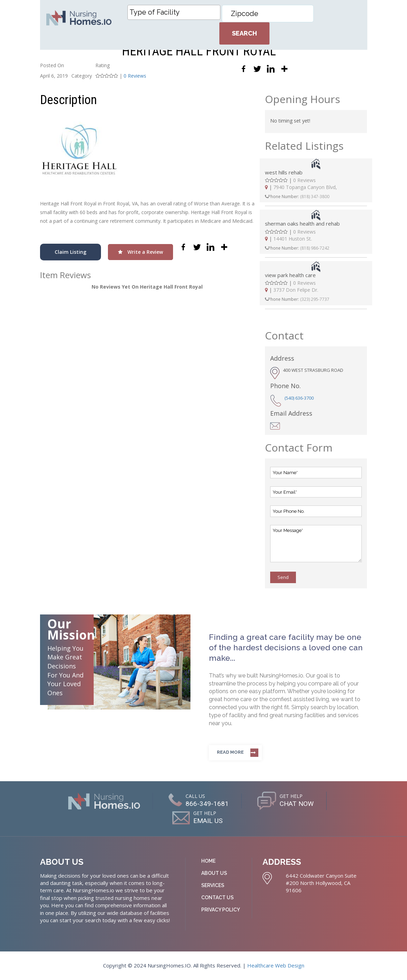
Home (208, 861)
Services (213, 885)
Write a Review (140, 252)
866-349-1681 (206, 803)
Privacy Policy (221, 910)
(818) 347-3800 (315, 197)
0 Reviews (135, 76)
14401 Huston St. (293, 239)
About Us (214, 873)
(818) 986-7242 (315, 248)
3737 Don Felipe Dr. (296, 290)
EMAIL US (208, 821)
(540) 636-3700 (299, 398)
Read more (230, 752)
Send (283, 577)
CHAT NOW (296, 803)
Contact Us (217, 897)
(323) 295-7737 (315, 299)
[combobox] (174, 12)
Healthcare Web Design (276, 965)
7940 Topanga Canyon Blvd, (305, 187)
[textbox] (176, 12)
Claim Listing (71, 252)
